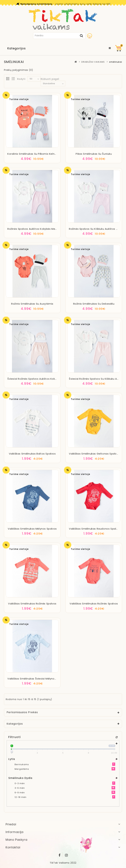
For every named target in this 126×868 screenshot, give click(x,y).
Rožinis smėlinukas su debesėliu (94, 304)
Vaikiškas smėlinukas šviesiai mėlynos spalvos (37, 679)
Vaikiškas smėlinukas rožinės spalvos (32, 604)
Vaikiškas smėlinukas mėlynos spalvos (32, 529)
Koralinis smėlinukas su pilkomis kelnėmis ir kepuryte (42, 154)
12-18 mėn (21, 797)
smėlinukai (116, 62)
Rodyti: (22, 79)
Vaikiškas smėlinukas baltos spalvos (32, 454)
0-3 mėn (20, 783)
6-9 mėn (20, 793)
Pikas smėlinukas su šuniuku (94, 154)
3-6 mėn (20, 788)
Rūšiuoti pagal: (50, 79)
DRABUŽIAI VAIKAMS (93, 62)
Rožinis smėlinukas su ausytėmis (32, 304)
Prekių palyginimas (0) (19, 70)
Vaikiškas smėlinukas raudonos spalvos (95, 529)
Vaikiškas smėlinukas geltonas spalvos (94, 454)
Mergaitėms (22, 769)
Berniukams (22, 764)
